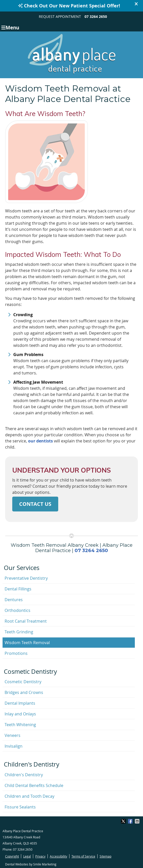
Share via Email (138, 821)
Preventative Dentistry (26, 578)
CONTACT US (35, 504)
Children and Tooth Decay (29, 796)
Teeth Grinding (19, 632)
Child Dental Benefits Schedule (34, 785)
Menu (10, 27)
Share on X (124, 821)
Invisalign (14, 746)
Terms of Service (83, 856)
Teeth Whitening (20, 725)
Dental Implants (20, 703)
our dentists (40, 441)
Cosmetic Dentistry (23, 682)
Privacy (40, 856)
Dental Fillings (18, 589)
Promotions (16, 653)
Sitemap (105, 856)
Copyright (12, 856)
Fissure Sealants (20, 807)
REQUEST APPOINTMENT (60, 16)
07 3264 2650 (96, 16)
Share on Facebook (131, 821)
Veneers (13, 735)
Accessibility (58, 856)
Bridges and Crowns (24, 692)
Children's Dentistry (24, 775)
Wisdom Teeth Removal (27, 643)
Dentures (14, 600)
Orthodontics (17, 610)
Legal (27, 856)
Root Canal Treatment (26, 621)
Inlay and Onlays (20, 714)
